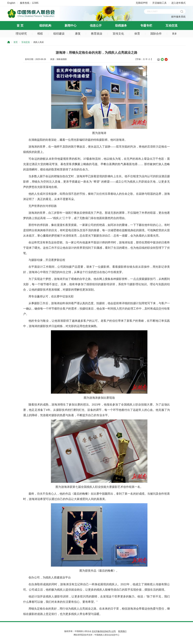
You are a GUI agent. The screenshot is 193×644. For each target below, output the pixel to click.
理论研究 (21, 34)
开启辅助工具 (159, 3)
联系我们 (122, 631)
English (11, 3)
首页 (16, 42)
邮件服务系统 (178, 17)
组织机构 (45, 26)
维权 (40, 34)
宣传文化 (118, 34)
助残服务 (121, 26)
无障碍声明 (142, 3)
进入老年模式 (178, 3)
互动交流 (171, 26)
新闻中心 (71, 26)
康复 (78, 34)
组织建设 (59, 34)
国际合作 (156, 34)
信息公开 (96, 26)
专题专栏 (146, 26)
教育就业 (97, 34)
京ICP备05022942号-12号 (104, 631)
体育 (137, 34)
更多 (174, 34)
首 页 (20, 26)
